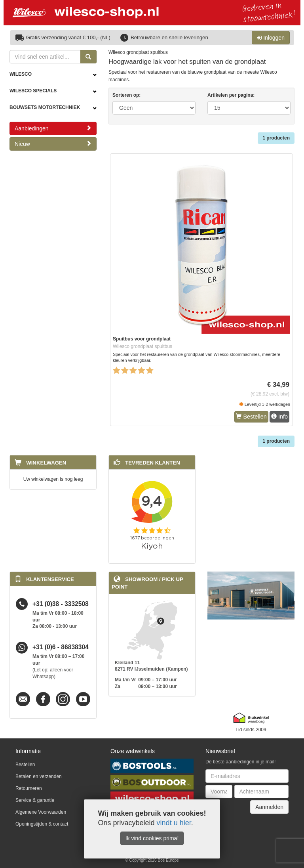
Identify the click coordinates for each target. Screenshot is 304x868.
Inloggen (271, 38)
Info (279, 417)
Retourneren (29, 788)
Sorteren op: (126, 95)
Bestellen (251, 417)
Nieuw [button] (53, 144)
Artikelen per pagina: (231, 95)
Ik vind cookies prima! (152, 838)
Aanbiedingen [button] (53, 128)
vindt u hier (174, 823)
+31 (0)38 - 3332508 (61, 604)
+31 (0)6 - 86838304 (61, 647)
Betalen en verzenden (39, 776)
